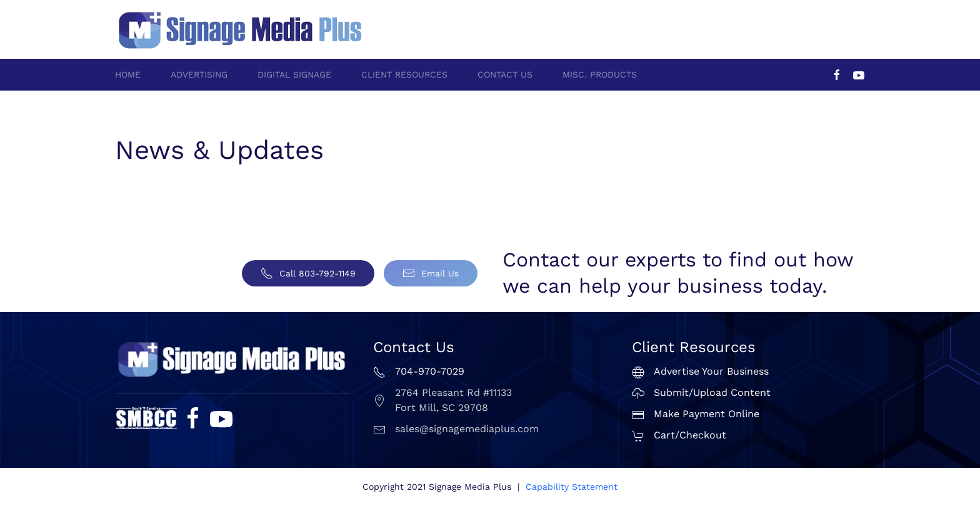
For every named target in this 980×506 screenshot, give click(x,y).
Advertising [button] (199, 74)
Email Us (431, 273)
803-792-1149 (837, 23)
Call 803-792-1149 (308, 273)
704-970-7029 (767, 23)
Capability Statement (572, 487)
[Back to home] (240, 29)
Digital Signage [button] (294, 74)
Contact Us (505, 74)
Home (128, 74)
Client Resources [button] (404, 74)
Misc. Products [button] (600, 74)
